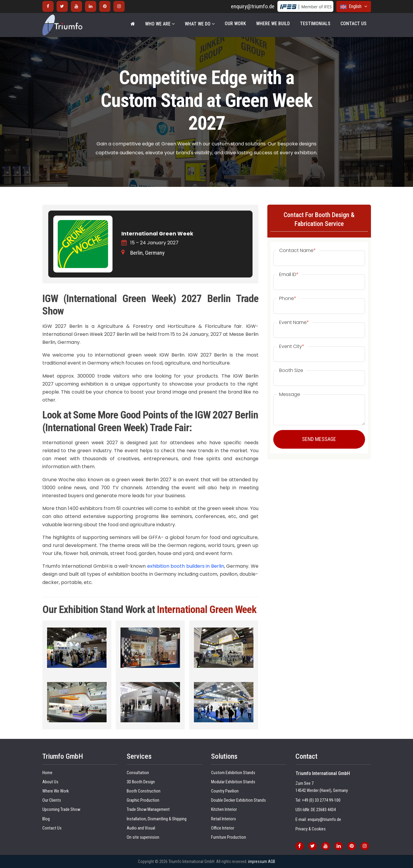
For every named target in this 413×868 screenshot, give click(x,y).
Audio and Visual (141, 828)
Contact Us (353, 24)
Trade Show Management (148, 810)
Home (47, 773)
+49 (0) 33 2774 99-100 (321, 800)
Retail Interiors (224, 819)
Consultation (138, 773)
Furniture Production (229, 837)
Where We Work (56, 791)
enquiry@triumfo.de (253, 6)
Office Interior (223, 828)
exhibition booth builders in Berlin (186, 566)
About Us (50, 782)
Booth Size (291, 370)
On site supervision (143, 837)
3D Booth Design (141, 782)
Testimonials (315, 24)
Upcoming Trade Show (61, 810)
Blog (46, 819)
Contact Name (298, 251)
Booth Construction (144, 791)
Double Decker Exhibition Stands (238, 800)
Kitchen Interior (224, 810)
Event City (292, 346)
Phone (288, 299)
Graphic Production (143, 800)
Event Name (294, 323)
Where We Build (273, 24)
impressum (258, 861)
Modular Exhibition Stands (233, 782)
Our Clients (52, 800)
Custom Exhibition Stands (233, 773)
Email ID (289, 275)
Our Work (235, 24)
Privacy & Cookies (311, 829)
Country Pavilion (225, 791)
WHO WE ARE (160, 24)
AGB (271, 861)
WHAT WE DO (200, 24)
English (354, 6)
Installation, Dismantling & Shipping (157, 819)
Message (290, 394)
